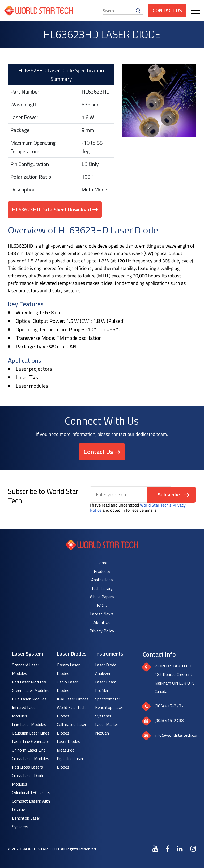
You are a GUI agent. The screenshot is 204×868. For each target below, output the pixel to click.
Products (102, 571)
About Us (102, 622)
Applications (102, 580)
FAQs (102, 605)
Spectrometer (108, 699)
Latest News (102, 614)
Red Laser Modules (29, 682)
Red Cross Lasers (27, 767)
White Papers (102, 597)
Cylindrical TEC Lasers (31, 792)
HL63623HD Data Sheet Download (51, 209)
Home (102, 563)
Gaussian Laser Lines (31, 733)
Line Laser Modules (29, 724)
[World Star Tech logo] (102, 548)
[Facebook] (168, 849)
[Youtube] (155, 849)
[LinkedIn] (180, 849)
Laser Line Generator (31, 741)
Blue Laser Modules (29, 699)
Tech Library (102, 588)
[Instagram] (193, 849)
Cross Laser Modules (31, 758)
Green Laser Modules (31, 690)
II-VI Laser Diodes (73, 699)
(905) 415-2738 (169, 720)
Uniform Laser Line (29, 750)
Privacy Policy (102, 631)
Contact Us (167, 10)
